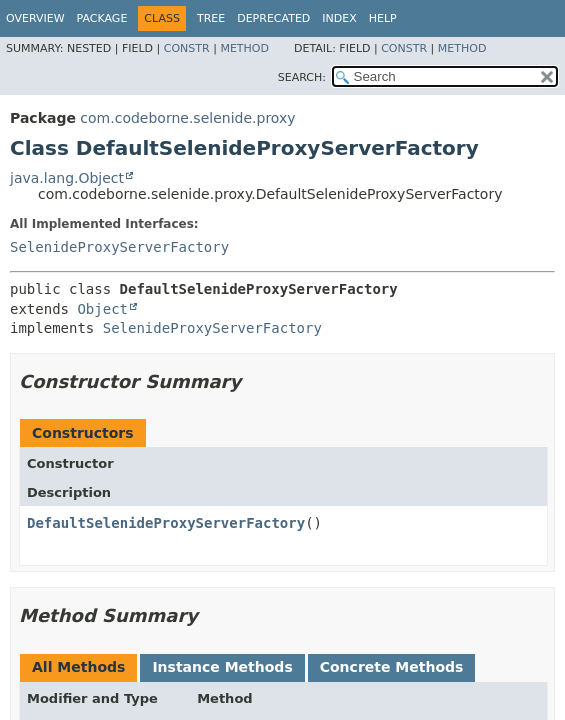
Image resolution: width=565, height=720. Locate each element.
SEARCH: (302, 77)
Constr (187, 48)
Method (244, 48)
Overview (35, 18)
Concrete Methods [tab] (392, 667)
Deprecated (273, 18)
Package (102, 18)
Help (383, 18)
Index (339, 18)
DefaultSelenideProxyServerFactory (166, 523)
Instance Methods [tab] (222, 667)
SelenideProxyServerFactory (119, 247)
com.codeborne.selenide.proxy (187, 118)
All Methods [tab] (78, 667)
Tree (211, 18)
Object (102, 309)
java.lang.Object (67, 178)
